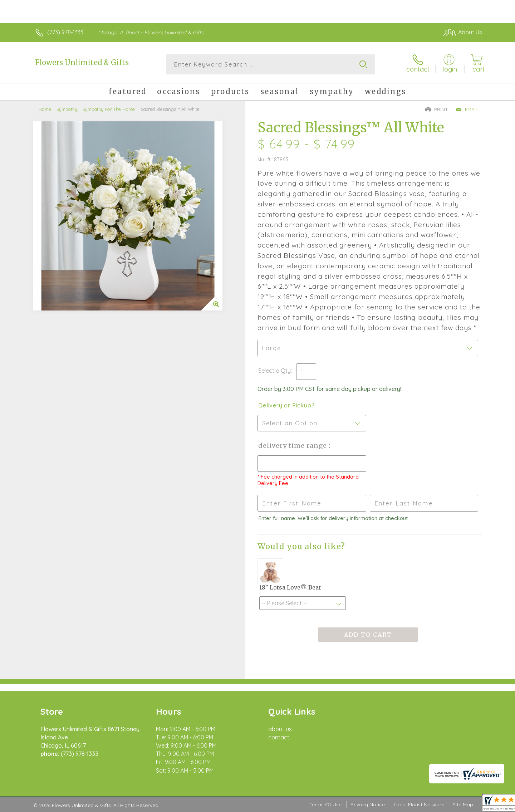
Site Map (463, 804)
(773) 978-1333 (65, 32)
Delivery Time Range (293, 446)
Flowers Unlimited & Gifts (82, 62)
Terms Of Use (325, 804)
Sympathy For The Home (109, 109)
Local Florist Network (419, 804)
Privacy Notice (368, 804)
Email (467, 109)
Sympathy (67, 109)
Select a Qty (274, 371)
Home (45, 109)
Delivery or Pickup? (286, 405)
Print (437, 109)
